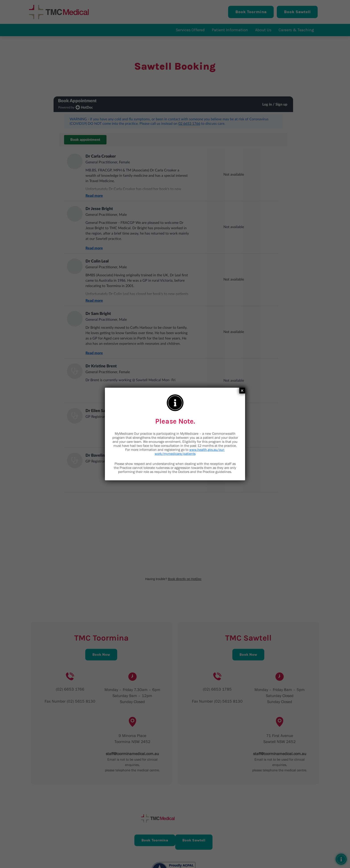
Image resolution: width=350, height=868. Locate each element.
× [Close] (242, 391)
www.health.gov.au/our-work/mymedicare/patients (190, 452)
